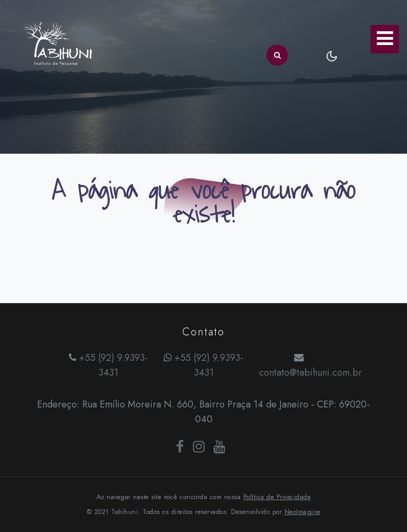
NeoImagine (303, 512)
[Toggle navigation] (385, 39)
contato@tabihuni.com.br (311, 373)
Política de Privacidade (277, 497)
